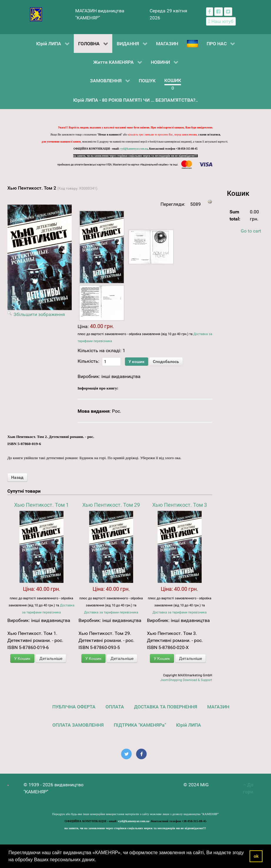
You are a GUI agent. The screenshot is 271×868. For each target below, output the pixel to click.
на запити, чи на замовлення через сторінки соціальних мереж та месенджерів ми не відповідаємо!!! (135, 156)
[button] (98, 860)
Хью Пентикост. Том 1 (41, 505)
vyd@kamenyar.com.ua (134, 149)
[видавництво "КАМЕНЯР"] (36, 14)
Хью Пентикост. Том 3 (180, 505)
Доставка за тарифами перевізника (111, 612)
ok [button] (256, 856)
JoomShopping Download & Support (186, 680)
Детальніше (51, 658)
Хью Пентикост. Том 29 (111, 505)
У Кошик (22, 658)
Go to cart (251, 231)
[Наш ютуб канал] (221, 21)
